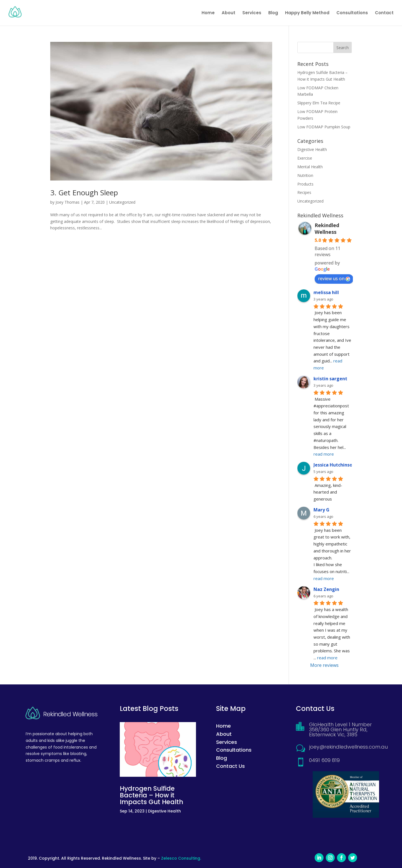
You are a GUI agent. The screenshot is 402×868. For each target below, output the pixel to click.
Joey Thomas (68, 202)
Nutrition (305, 175)
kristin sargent (330, 379)
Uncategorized (122, 202)
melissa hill (326, 292)
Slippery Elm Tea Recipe (319, 103)
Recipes (304, 192)
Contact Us (230, 766)
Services (252, 13)
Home (208, 13)
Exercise (305, 158)
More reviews (324, 665)
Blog (273, 13)
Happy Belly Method (307, 13)
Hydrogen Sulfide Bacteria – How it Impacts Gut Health (151, 795)
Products (305, 184)
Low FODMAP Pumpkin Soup (324, 127)
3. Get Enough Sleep (84, 193)
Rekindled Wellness (327, 229)
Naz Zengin (326, 589)
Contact (384, 13)
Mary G (321, 510)
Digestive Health (312, 149)
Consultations (352, 13)
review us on (334, 278)
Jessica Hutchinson (334, 465)
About (228, 13)
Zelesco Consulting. (181, 858)
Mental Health (310, 167)
